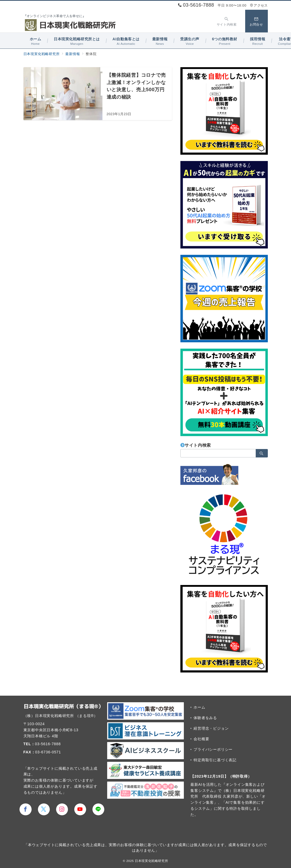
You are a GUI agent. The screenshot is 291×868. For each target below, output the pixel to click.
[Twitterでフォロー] (44, 809)
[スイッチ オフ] (227, 21)
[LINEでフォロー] (98, 809)
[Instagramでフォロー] (62, 809)
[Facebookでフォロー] (25, 809)
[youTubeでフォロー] (80, 809)
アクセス (259, 5)
